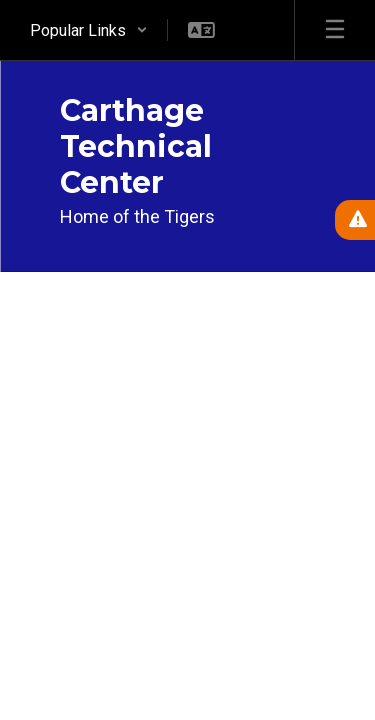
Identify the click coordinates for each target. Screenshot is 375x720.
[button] (89, 30)
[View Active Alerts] (355, 220)
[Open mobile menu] (335, 30)
